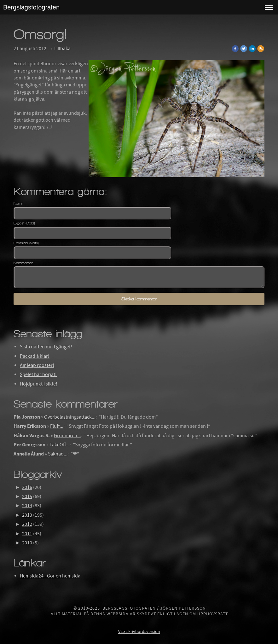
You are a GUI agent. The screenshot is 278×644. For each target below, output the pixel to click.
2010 (27, 543)
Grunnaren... (67, 436)
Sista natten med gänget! (46, 347)
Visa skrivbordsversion (139, 632)
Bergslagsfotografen (31, 7)
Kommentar (23, 263)
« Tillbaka (61, 49)
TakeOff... (60, 445)
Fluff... (57, 426)
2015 (27, 496)
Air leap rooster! (37, 365)
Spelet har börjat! (38, 374)
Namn (18, 203)
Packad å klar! (35, 356)
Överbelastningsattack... (70, 417)
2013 (27, 515)
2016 (27, 487)
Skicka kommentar (139, 299)
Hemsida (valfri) (26, 243)
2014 (27, 506)
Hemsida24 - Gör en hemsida (50, 576)
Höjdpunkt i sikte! (39, 384)
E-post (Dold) (24, 223)
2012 (27, 524)
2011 (27, 534)
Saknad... (58, 454)
